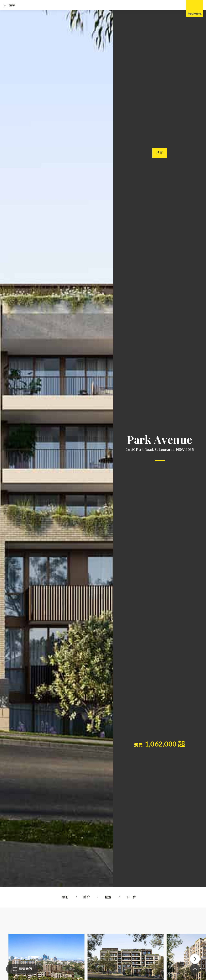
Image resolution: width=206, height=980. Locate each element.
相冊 (65, 897)
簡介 (87, 897)
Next (195, 959)
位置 (108, 897)
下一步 (131, 897)
